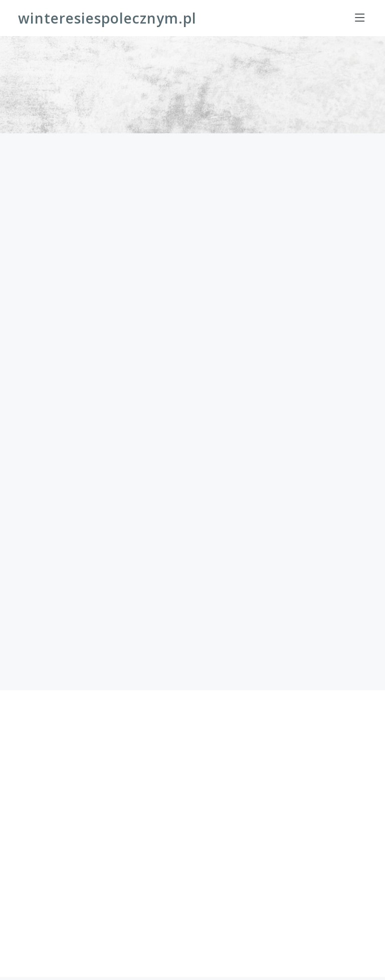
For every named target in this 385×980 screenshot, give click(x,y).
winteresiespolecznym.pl (107, 18)
